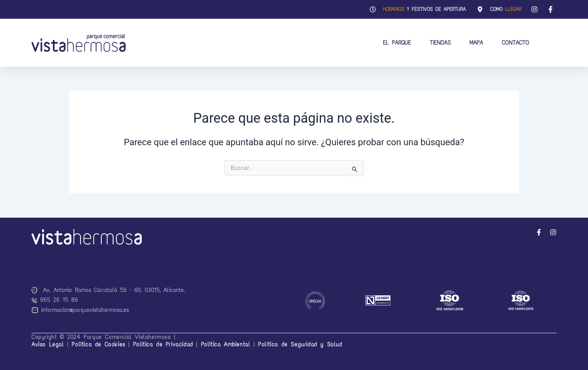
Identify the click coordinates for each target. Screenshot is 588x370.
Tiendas (440, 43)
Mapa (476, 43)
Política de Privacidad (163, 344)
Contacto (515, 43)
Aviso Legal (48, 344)
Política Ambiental (226, 344)
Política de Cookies (100, 344)
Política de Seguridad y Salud (300, 344)
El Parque (397, 43)
